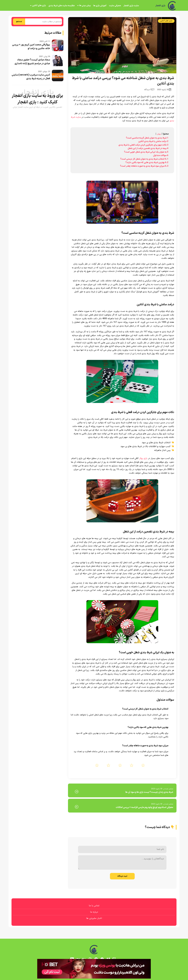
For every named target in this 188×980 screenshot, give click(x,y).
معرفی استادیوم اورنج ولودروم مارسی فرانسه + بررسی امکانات (144, 807)
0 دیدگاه (149, 90)
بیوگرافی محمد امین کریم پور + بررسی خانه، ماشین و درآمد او (31, 47)
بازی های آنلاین (39, 6)
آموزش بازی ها (100, 6)
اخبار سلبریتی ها (94, 918)
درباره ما (94, 912)
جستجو (19, 22)
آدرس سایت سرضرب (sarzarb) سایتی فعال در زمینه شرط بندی (31, 77)
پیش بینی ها (85, 6)
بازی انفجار (160, 6)
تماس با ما (94, 906)
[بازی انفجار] (172, 6)
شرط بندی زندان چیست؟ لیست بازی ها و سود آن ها (149, 792)
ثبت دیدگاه (122, 876)
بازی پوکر (143, 458)
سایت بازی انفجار (131, 6)
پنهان (159, 134)
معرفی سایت (115, 6)
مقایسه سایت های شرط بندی (62, 6)
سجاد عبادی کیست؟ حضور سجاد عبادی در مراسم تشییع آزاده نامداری (32, 62)
